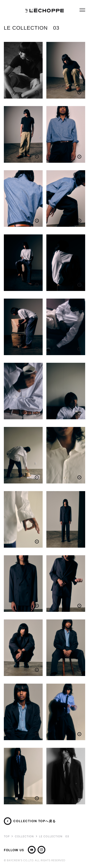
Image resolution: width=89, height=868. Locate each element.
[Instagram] (41, 850)
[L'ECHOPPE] (44, 10)
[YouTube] (32, 850)
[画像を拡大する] (23, 70)
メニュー (82, 10)
